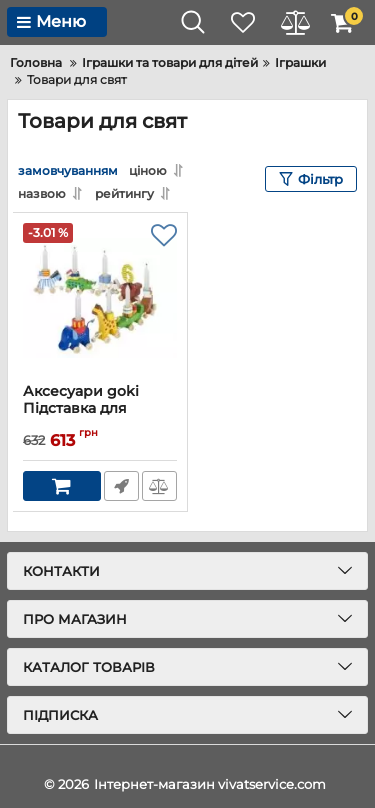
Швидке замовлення (121, 486)
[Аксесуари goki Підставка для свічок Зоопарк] (100, 298)
